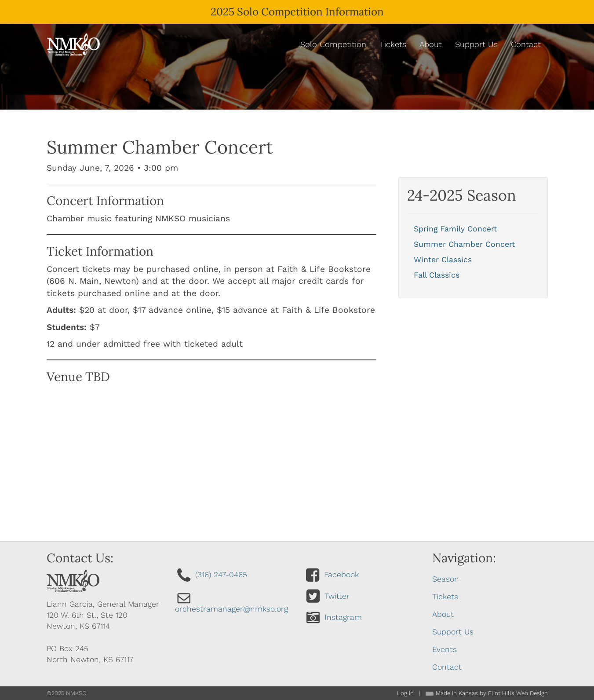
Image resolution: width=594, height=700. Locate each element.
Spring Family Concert (455, 229)
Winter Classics (443, 260)
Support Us (476, 44)
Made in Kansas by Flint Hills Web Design (492, 693)
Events (445, 649)
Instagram (343, 617)
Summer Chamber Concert (464, 244)
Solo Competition (333, 44)
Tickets (393, 44)
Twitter (337, 596)
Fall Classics (437, 275)
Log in (405, 693)
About (431, 44)
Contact (526, 44)
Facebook (341, 575)
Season (446, 579)
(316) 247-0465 (221, 575)
